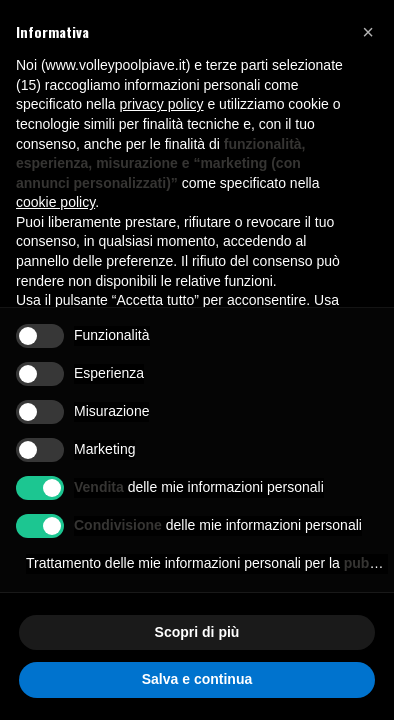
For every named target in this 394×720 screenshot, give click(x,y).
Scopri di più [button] (197, 632)
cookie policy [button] (55, 202)
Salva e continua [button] (197, 679)
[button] (368, 32)
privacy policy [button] (162, 104)
